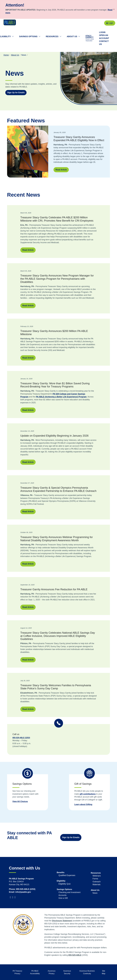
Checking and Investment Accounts (70, 894)
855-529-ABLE (75, 955)
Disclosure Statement (62, 921)
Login (110, 23)
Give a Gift (63, 898)
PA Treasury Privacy (17, 972)
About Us (15, 55)
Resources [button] (54, 37)
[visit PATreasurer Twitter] (9, 898)
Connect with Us (25, 868)
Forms (95, 879)
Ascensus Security (67, 972)
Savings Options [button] (30, 37)
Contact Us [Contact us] (104, 43)
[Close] (114, 9)
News (95, 893)
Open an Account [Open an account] (104, 37)
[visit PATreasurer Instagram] (15, 898)
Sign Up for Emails (71, 837)
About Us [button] (74, 37)
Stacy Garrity (90, 38)
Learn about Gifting (83, 804)
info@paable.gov (23, 892)
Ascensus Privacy (52, 972)
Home (6, 55)
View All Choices (20, 801)
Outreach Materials (97, 883)
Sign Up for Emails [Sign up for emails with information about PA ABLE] (16, 93)
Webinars (97, 876)
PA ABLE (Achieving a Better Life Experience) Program (61, 397)
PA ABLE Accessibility (35, 972)
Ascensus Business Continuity (87, 972)
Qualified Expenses (67, 875)
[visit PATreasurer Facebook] (11, 898)
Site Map (104, 972)
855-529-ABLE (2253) (21, 738)
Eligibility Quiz (65, 884)
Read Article (61, 170)
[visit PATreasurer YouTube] (13, 898)
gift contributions (88, 794)
